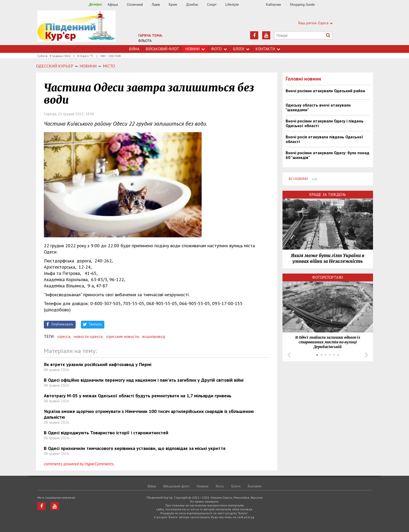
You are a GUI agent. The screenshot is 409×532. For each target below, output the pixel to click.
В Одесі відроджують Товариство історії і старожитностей (106, 433)
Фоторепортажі (328, 277)
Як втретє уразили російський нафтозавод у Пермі (98, 364)
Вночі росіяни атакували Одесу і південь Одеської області (325, 123)
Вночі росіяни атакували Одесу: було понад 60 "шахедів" (327, 155)
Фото (219, 49)
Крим (173, 4)
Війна (134, 49)
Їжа (255, 5)
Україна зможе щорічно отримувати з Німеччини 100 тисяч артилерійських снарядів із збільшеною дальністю (149, 414)
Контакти (268, 49)
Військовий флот (163, 49)
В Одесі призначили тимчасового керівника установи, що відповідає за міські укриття (135, 448)
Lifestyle (232, 4)
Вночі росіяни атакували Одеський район (325, 91)
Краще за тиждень (328, 194)
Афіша (113, 4)
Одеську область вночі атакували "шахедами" (318, 107)
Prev (289, 355)
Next (366, 355)
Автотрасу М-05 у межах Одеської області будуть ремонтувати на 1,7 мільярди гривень (138, 396)
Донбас (192, 4)
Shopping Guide (302, 4)
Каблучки (273, 4)
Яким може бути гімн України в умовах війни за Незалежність (328, 258)
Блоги (241, 49)
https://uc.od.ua (76, 28)
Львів (156, 4)
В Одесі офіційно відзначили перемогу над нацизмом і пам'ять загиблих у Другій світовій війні (144, 380)
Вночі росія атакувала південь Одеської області (324, 139)
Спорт (212, 4)
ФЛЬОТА (145, 41)
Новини (195, 49)
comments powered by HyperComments (79, 464)
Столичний (135, 4)
